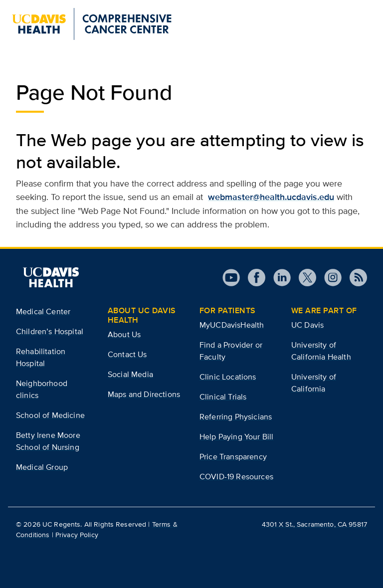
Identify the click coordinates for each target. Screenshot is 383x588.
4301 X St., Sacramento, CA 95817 (314, 524)
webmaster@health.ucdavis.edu (271, 197)
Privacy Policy (77, 535)
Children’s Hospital (50, 331)
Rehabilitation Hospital (41, 357)
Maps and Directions (144, 394)
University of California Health (321, 351)
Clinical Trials (223, 397)
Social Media (130, 374)
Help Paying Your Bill (236, 437)
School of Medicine (50, 415)
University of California (314, 383)
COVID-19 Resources (236, 477)
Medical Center (43, 311)
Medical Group (42, 467)
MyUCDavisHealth (232, 325)
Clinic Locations (228, 377)
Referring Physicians (236, 417)
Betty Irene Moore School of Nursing (48, 441)
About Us (124, 334)
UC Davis (307, 325)
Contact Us (127, 354)
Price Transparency (233, 457)
